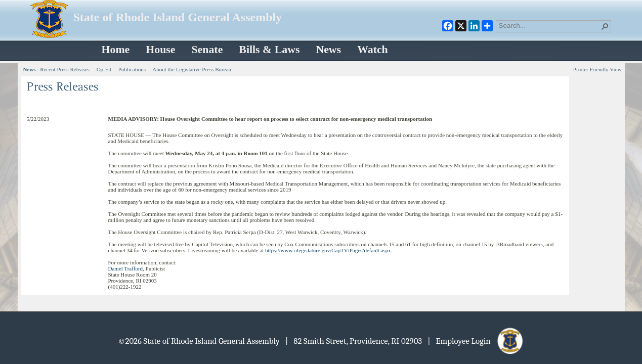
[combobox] (549, 25)
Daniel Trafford (126, 268)
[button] (605, 26)
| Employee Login (476, 341)
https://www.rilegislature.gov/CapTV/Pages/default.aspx (328, 250)
